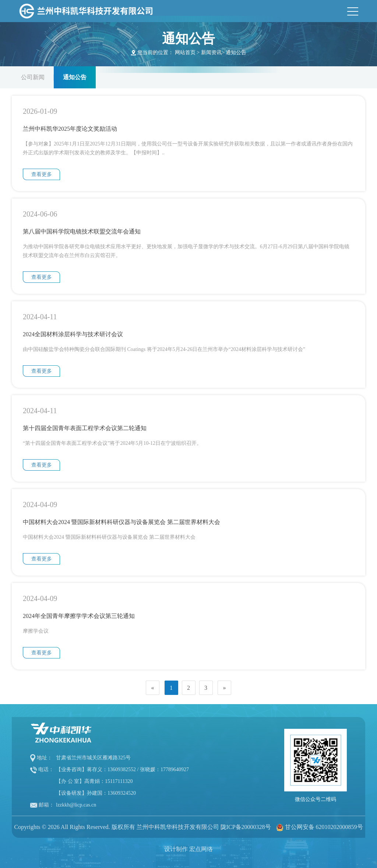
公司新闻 (33, 77)
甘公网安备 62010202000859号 (324, 827)
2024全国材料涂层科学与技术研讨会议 (73, 334)
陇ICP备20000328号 (246, 827)
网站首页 (185, 52)
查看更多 (42, 174)
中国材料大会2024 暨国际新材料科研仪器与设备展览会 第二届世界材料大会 (121, 522)
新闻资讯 (211, 52)
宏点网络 (201, 849)
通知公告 (236, 52)
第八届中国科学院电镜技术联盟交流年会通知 (82, 231)
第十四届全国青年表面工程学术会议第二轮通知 (85, 428)
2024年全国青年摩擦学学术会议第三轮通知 (79, 616)
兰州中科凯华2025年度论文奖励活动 (70, 129)
